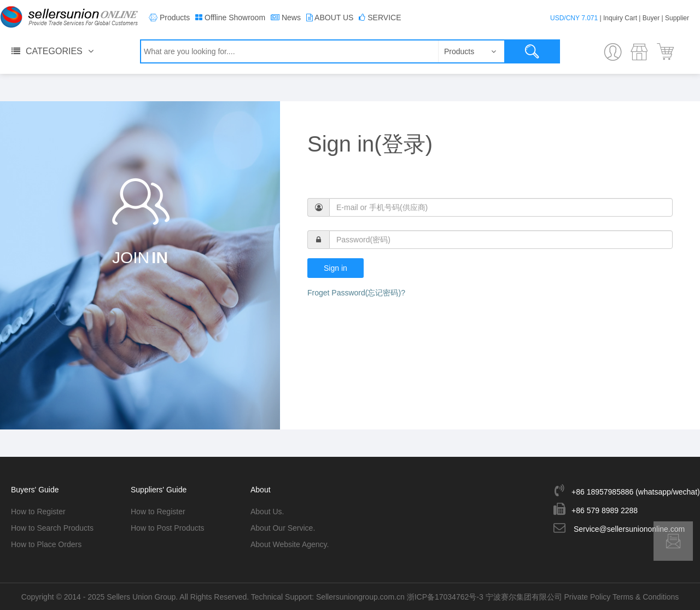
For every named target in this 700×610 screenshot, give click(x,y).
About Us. (267, 512)
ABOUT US (334, 18)
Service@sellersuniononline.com (629, 529)
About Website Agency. (290, 544)
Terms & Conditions (646, 597)
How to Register (38, 512)
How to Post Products (168, 528)
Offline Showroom (235, 18)
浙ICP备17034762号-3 (445, 597)
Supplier (677, 18)
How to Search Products (52, 528)
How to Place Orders (46, 544)
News (291, 18)
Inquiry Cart (620, 18)
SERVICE (384, 18)
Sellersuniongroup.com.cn (360, 597)
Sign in (336, 268)
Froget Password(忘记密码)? (356, 293)
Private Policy (588, 597)
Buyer (651, 18)
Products (175, 18)
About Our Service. (283, 528)
